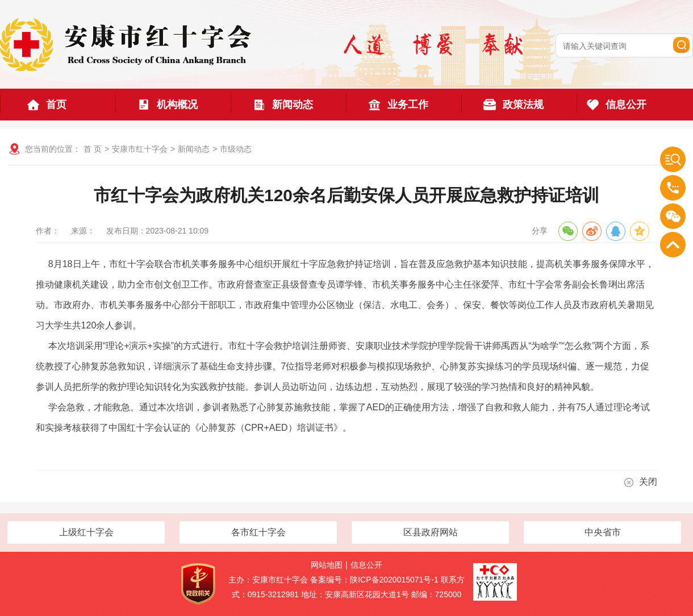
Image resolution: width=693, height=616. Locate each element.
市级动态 (236, 149)
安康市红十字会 (140, 149)
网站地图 (327, 565)
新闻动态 (194, 149)
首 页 (93, 149)
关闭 (641, 482)
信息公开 (366, 565)
